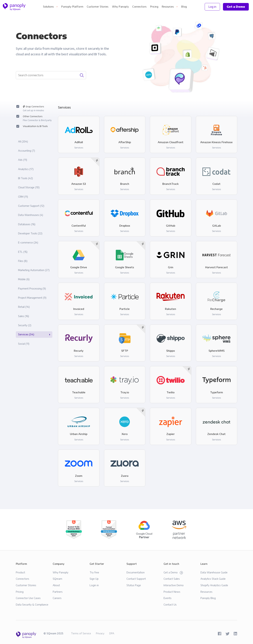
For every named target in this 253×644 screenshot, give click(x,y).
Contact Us (170, 604)
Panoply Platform (72, 7)
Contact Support (136, 579)
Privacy (100, 633)
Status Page (134, 585)
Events (168, 598)
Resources (168, 7)
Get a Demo (173, 573)
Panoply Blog (208, 598)
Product (20, 572)
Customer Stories (98, 7)
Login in (94, 585)
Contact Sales (172, 579)
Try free (94, 572)
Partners (58, 592)
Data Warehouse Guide (214, 572)
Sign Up (94, 579)
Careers (57, 598)
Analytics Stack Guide (213, 579)
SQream (57, 579)
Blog (184, 7)
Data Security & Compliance (32, 604)
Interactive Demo (174, 585)
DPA (112, 633)
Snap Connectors (33, 109)
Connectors (140, 7)
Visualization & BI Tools (35, 126)
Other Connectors (37, 119)
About (56, 585)
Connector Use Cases (28, 598)
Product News (172, 592)
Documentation (136, 572)
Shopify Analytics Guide (214, 585)
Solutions (48, 7)
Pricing (154, 7)
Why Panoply (120, 7)
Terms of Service (81, 633)
